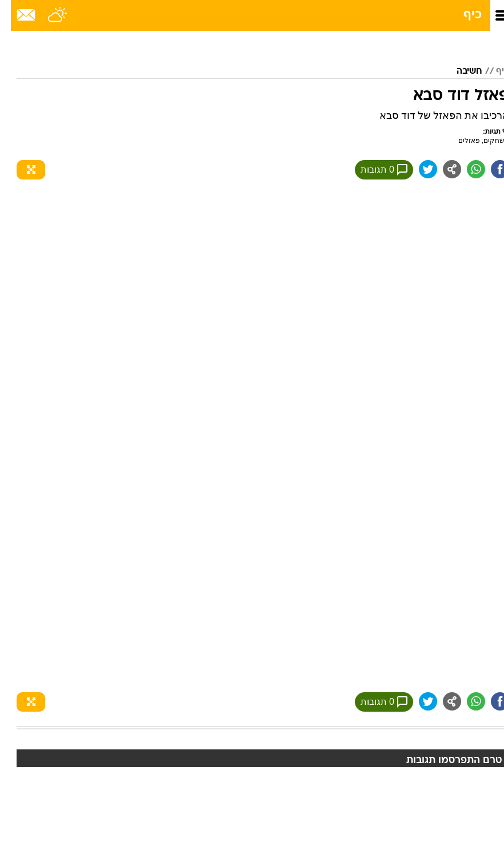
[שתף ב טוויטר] (417, 169)
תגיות (486, 131)
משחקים (485, 141)
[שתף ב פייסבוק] (489, 169)
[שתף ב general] (441, 169)
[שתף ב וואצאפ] (465, 169)
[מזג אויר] (47, 15)
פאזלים (458, 141)
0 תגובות (373, 170)
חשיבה (459, 71)
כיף (462, 15)
